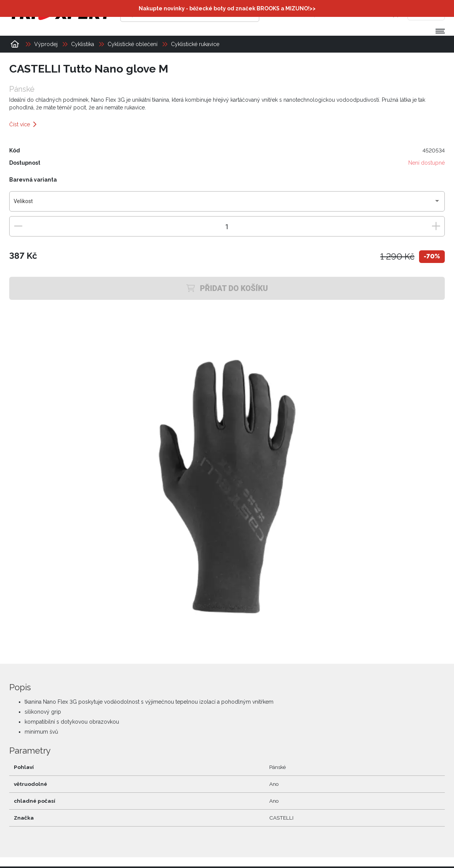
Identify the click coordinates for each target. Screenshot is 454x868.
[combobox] (227, 204)
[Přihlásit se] (327, 13)
